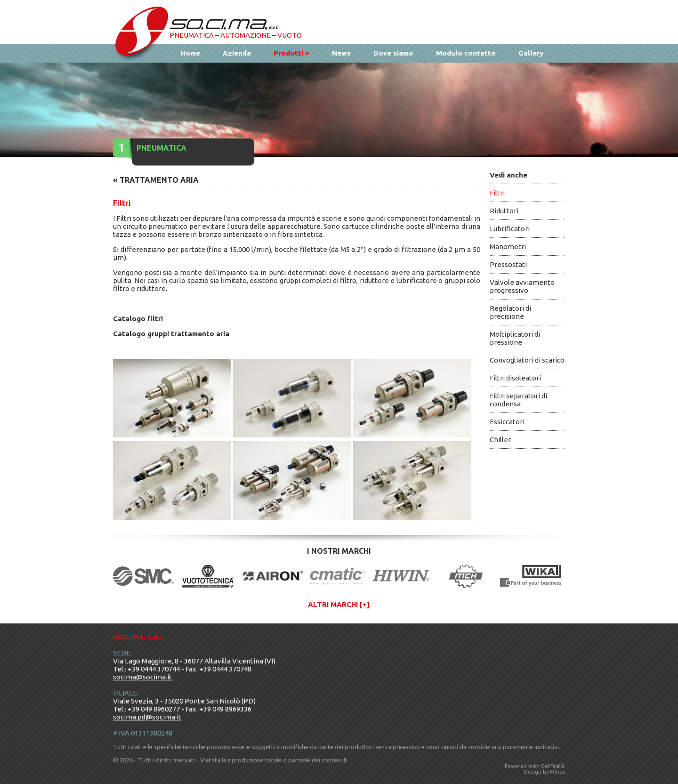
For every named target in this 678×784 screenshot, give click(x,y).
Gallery (531, 53)
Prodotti (291, 53)
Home (190, 53)
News (341, 53)
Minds (557, 772)
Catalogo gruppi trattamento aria (171, 334)
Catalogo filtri (138, 319)
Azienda (237, 53)
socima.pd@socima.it (147, 717)
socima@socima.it (142, 677)
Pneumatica (161, 148)
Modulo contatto (466, 53)
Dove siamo (393, 53)
